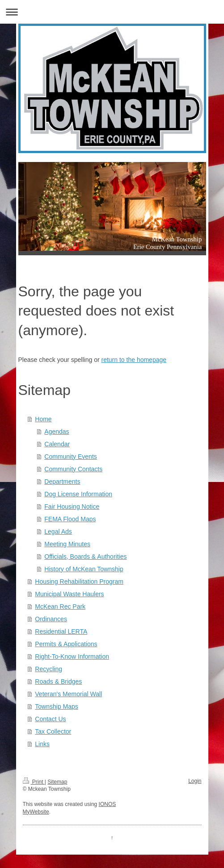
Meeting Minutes (67, 544)
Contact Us (50, 719)
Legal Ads (58, 532)
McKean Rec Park (60, 606)
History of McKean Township (84, 569)
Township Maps (57, 706)
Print (34, 782)
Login (195, 781)
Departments (62, 482)
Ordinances (51, 619)
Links (42, 744)
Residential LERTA (61, 631)
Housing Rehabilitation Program (79, 581)
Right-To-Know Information (72, 656)
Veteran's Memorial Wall (68, 694)
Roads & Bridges (58, 681)
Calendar (57, 444)
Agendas (57, 432)
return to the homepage (134, 360)
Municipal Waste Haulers (69, 594)
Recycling (49, 669)
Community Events (70, 457)
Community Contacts (73, 469)
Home (43, 419)
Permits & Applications (66, 644)
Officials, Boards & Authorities (85, 557)
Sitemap (57, 782)
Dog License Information (78, 494)
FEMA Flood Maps (70, 519)
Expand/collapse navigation (112, 12)
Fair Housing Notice (72, 507)
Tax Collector (53, 731)
